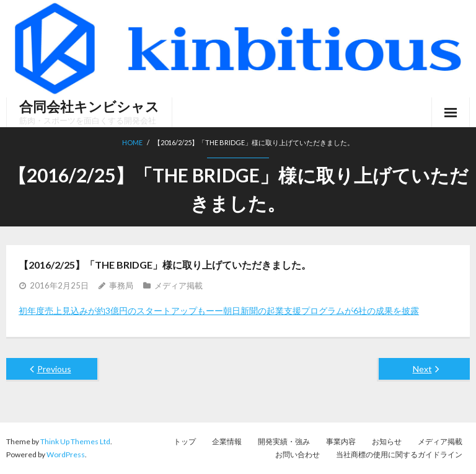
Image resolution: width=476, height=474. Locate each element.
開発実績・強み (284, 441)
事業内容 (341, 441)
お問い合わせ (297, 454)
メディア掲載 (178, 285)
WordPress (66, 454)
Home (132, 142)
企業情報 (227, 441)
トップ (185, 441)
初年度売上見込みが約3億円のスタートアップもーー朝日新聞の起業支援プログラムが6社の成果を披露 (219, 311)
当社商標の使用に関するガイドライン (399, 454)
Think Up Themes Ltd (75, 441)
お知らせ (387, 441)
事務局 (121, 285)
